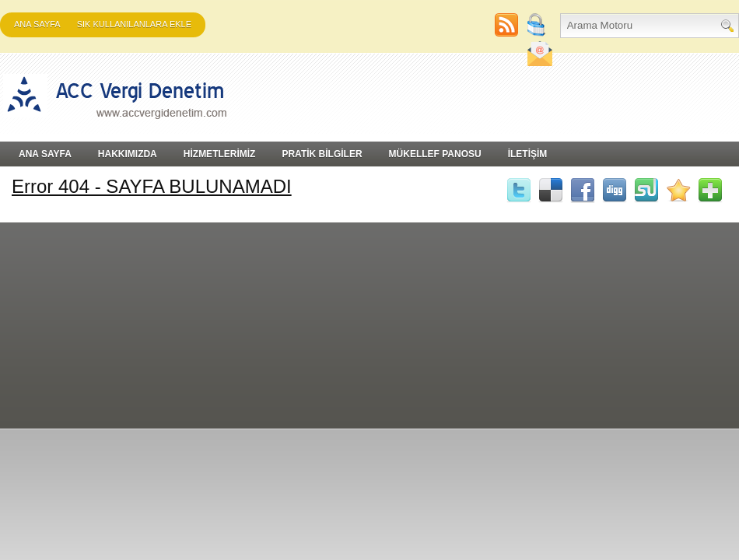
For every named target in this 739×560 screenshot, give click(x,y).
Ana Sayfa (37, 24)
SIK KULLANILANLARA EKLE (134, 24)
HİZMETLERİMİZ (220, 154)
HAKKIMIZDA (128, 154)
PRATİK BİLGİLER (322, 154)
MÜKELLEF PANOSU (435, 154)
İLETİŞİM (528, 154)
